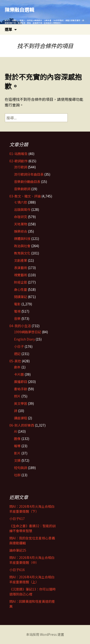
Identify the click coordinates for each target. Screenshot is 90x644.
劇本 (17, 367)
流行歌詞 (21, 167)
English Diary (24, 339)
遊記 (17, 354)
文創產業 (21, 260)
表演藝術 (21, 268)
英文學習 (21, 403)
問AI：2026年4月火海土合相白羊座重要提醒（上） (32, 579)
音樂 (17, 318)
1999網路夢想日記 (28, 332)
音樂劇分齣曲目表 (27, 182)
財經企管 (21, 282)
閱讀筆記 (21, 297)
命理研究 (21, 217)
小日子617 (17, 519)
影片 (17, 453)
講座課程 (21, 418)
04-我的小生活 (20, 326)
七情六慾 (21, 202)
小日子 (19, 346)
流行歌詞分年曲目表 (29, 174)
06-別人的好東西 (22, 425)
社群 (17, 475)
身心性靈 (21, 289)
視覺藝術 (21, 275)
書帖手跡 (21, 389)
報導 (17, 446)
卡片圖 (19, 374)
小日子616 (17, 570)
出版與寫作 (22, 209)
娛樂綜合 (21, 231)
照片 (17, 396)
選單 (8, 29)
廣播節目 (21, 382)
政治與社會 (22, 246)
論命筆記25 (18, 550)
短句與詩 (21, 468)
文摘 (17, 460)
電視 (17, 311)
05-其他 (15, 361)
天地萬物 (21, 224)
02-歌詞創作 (18, 161)
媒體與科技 (22, 239)
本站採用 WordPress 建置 (45, 634)
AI (16, 431)
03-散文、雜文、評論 (25, 196)
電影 (17, 304)
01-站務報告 (18, 154)
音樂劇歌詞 (22, 189)
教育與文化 (22, 253)
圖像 (17, 439)
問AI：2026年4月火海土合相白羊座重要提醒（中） (32, 560)
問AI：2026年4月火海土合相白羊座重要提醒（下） (32, 509)
